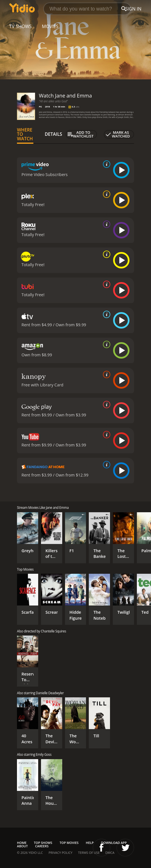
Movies (50, 26)
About (22, 846)
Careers (42, 846)
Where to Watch (25, 134)
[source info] (105, 164)
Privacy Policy (61, 853)
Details (53, 134)
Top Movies (69, 843)
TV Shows (21, 26)
